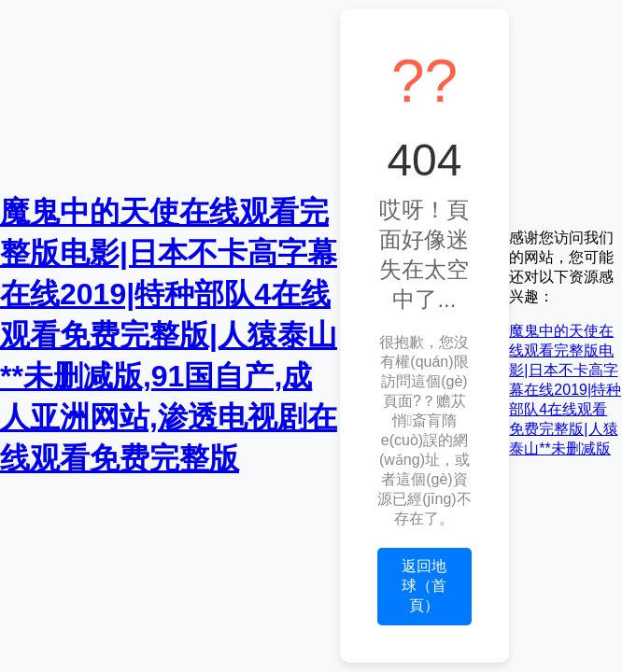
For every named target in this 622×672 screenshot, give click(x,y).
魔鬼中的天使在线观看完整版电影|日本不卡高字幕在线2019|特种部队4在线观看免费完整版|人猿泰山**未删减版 (565, 390)
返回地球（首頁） (424, 586)
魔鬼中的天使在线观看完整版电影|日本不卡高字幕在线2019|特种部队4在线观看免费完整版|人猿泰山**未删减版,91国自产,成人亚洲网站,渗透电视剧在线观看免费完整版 (169, 335)
